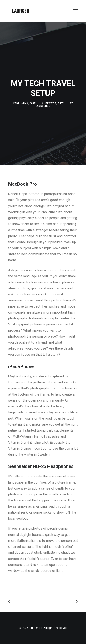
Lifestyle (50, 103)
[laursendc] (21, 11)
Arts (61, 103)
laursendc (43, 106)
